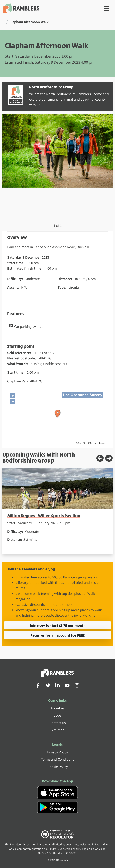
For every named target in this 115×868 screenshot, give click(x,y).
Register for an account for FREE (57, 635)
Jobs (57, 715)
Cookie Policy (58, 767)
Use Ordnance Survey (83, 395)
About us (58, 708)
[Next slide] (109, 458)
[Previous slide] (100, 458)
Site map (58, 730)
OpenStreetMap (86, 443)
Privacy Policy (57, 752)
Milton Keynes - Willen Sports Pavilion (44, 516)
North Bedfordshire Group (51, 87)
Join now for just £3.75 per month (58, 625)
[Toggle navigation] (107, 8)
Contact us (57, 723)
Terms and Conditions (57, 759)
